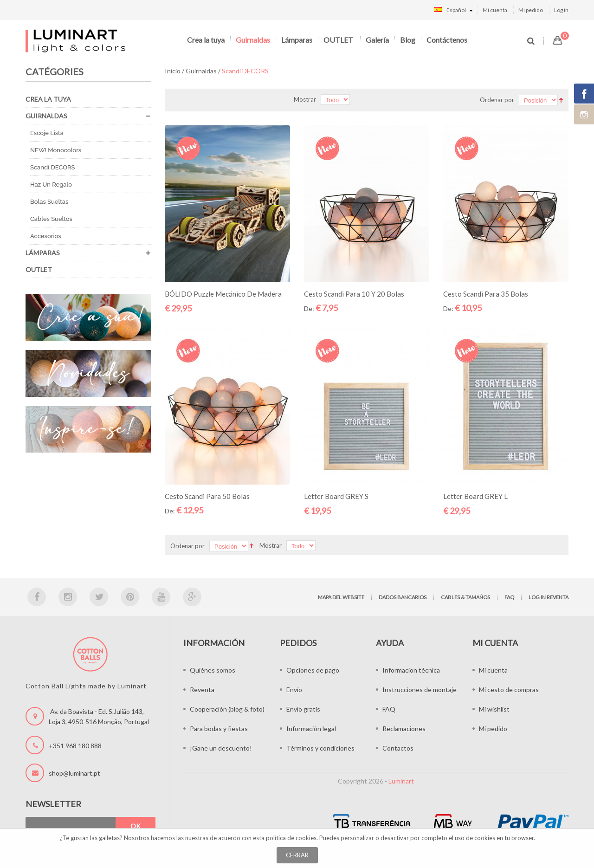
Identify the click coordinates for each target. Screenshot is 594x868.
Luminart (401, 781)
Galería (377, 40)
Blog (408, 40)
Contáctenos (447, 40)
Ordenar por (497, 100)
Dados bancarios (403, 597)
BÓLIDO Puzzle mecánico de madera (223, 294)
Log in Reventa (549, 597)
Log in (561, 10)
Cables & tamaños (465, 597)
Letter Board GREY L (475, 496)
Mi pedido (531, 10)
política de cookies (291, 838)
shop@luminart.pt (74, 773)
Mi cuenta (495, 10)
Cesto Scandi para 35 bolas (486, 294)
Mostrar (305, 99)
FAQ (509, 597)
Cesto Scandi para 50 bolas (207, 496)
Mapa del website (341, 597)
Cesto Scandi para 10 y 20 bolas (354, 294)
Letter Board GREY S (336, 496)
